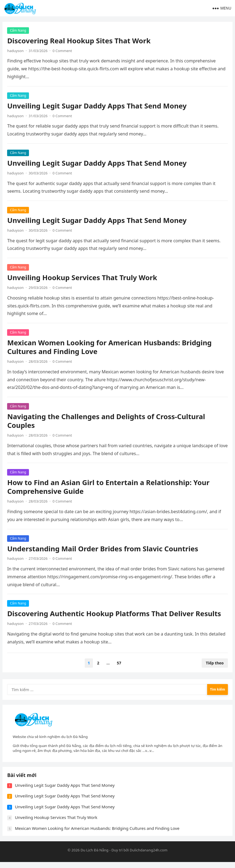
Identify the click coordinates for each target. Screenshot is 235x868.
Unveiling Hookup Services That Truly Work (83, 278)
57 (119, 663)
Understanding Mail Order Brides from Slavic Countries (103, 549)
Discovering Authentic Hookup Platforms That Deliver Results (115, 614)
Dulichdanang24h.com (149, 856)
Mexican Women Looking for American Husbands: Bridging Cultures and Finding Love (110, 348)
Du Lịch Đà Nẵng (95, 856)
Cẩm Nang (19, 31)
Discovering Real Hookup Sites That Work (80, 41)
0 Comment (63, 51)
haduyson (16, 51)
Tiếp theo (214, 663)
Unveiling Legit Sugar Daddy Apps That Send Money (98, 106)
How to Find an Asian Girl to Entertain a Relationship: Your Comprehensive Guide (109, 488)
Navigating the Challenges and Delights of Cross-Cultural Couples (107, 421)
